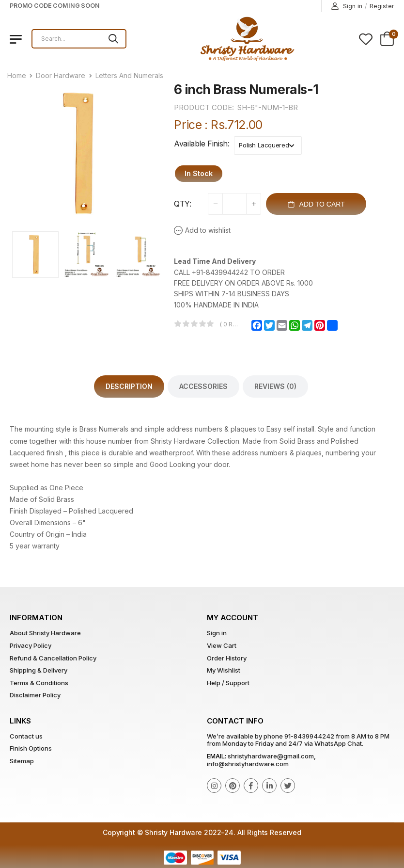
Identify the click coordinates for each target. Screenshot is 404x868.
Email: (217, 756)
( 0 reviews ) (230, 324)
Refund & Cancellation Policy (53, 658)
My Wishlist (224, 670)
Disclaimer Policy (35, 695)
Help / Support (228, 683)
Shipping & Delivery (39, 670)
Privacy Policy (31, 645)
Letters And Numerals (129, 75)
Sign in (347, 6)
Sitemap (22, 761)
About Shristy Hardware (45, 633)
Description (129, 386)
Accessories (203, 386)
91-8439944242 (309, 736)
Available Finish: (202, 144)
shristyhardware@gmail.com (271, 756)
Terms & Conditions (39, 683)
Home (17, 75)
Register (382, 6)
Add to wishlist (208, 230)
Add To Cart (316, 204)
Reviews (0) (275, 386)
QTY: (182, 204)
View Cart (222, 645)
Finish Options (31, 748)
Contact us (26, 736)
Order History (227, 658)
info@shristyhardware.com (248, 764)
